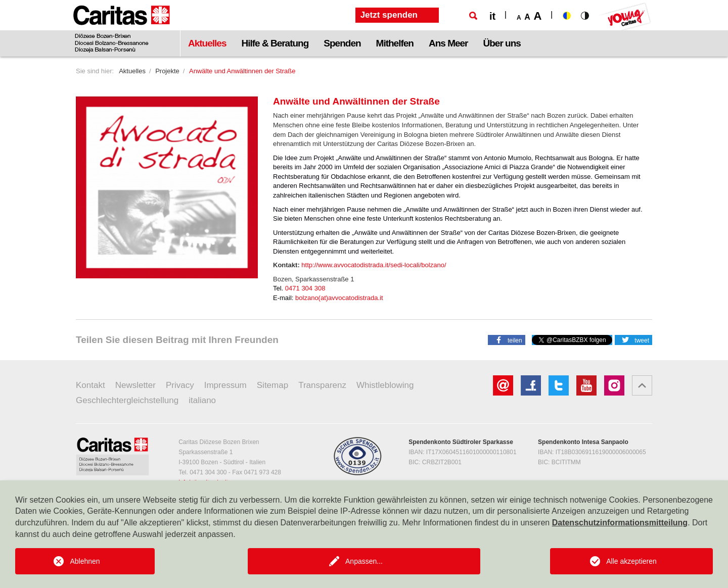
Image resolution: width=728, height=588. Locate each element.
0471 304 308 (305, 288)
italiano (202, 400)
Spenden (342, 43)
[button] (507, 339)
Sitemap (272, 385)
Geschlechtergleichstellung (127, 400)
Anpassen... (364, 561)
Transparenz (322, 385)
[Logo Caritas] (122, 28)
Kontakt (90, 385)
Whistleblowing (385, 385)
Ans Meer (448, 43)
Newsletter (135, 385)
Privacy (180, 385)
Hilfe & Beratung (275, 43)
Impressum (225, 385)
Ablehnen (85, 561)
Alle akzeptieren (631, 561)
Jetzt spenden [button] (389, 15)
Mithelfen (395, 43)
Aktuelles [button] (207, 43)
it (492, 16)
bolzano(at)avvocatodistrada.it (339, 298)
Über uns (502, 43)
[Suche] (473, 16)
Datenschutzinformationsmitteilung (620, 523)
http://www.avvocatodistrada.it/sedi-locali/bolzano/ (374, 265)
